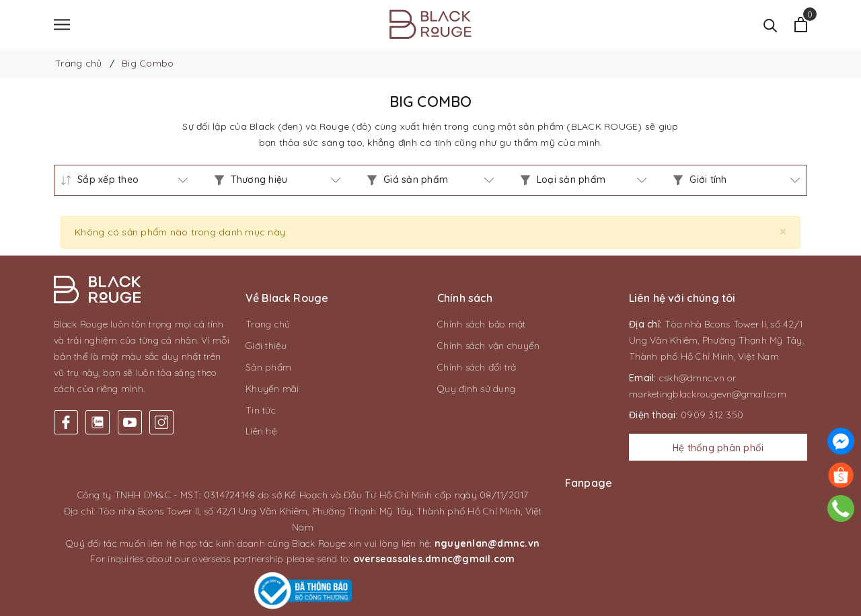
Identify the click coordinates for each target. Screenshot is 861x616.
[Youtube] (130, 424)
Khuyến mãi (272, 390)
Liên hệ (261, 433)
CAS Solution (558, 602)
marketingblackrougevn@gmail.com (708, 395)
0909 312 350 (712, 417)
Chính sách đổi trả (477, 369)
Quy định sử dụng (476, 390)
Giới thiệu (266, 348)
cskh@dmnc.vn (692, 379)
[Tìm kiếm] (771, 25)
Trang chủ (268, 326)
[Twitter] (98, 424)
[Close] (783, 233)
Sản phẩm (268, 369)
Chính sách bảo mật (482, 326)
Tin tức (261, 412)
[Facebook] (66, 424)
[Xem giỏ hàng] (801, 25)
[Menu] (62, 25)
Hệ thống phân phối (718, 450)
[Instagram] (161, 424)
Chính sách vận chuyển (488, 348)
